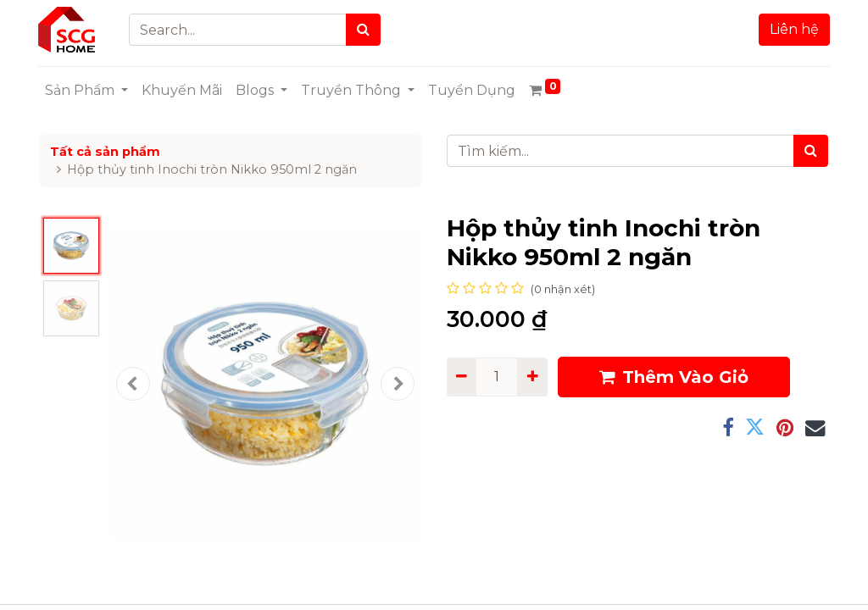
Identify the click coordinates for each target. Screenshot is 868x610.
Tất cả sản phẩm (105, 152)
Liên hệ (793, 29)
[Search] (365, 30)
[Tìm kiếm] (811, 151)
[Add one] (532, 377)
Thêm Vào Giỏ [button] (674, 377)
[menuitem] (184, 91)
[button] (133, 384)
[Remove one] (462, 377)
